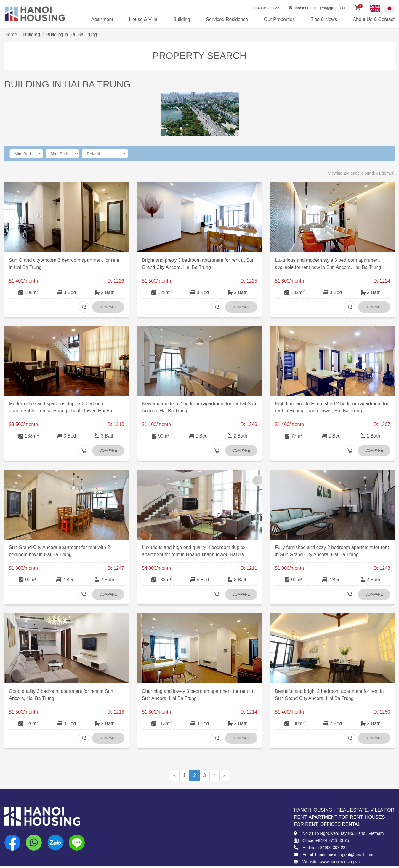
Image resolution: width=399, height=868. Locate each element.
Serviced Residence (227, 19)
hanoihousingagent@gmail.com (318, 8)
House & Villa (143, 19)
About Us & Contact (374, 19)
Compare (108, 307)
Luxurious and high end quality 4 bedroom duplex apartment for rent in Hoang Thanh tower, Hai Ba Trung (194, 555)
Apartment (102, 19)
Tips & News (324, 19)
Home (11, 35)
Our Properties (279, 19)
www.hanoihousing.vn (340, 862)
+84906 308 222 (265, 8)
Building (182, 19)
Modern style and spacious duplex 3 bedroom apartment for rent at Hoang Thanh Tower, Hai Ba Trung (61, 411)
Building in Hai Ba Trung (72, 35)
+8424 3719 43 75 (332, 840)
